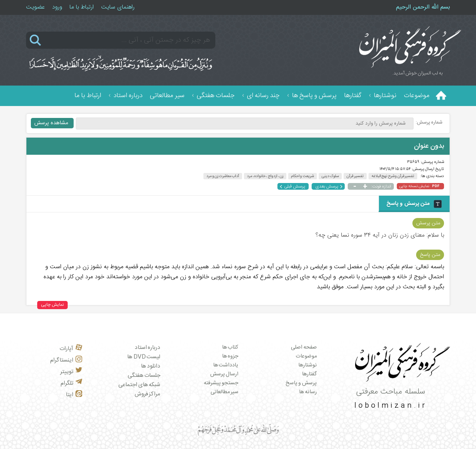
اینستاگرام (66, 360)
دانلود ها (151, 366)
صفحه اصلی (304, 347)
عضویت (35, 7)
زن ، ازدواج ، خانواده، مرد (265, 176)
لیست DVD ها (144, 357)
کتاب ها (230, 347)
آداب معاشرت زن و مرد (223, 176)
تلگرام (71, 383)
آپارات (71, 349)
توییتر (71, 372)
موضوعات (417, 96)
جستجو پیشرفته (221, 383)
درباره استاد (128, 96)
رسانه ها (308, 392)
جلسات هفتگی (216, 96)
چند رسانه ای (263, 96)
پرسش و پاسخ (301, 383)
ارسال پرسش (224, 374)
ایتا (74, 395)
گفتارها (353, 96)
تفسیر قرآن (355, 176)
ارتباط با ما (82, 7)
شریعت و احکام (303, 176)
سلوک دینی (330, 176)
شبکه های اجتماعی (139, 385)
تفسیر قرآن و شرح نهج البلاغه (393, 176)
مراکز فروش (148, 394)
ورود (57, 7)
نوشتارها (385, 96)
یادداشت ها (226, 365)
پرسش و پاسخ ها (314, 96)
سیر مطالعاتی (167, 96)
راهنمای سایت (118, 7)
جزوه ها (230, 356)
